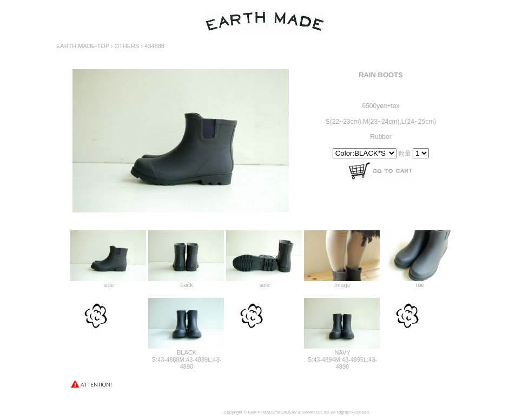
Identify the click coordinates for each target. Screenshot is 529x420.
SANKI (308, 412)
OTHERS (127, 46)
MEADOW (287, 412)
